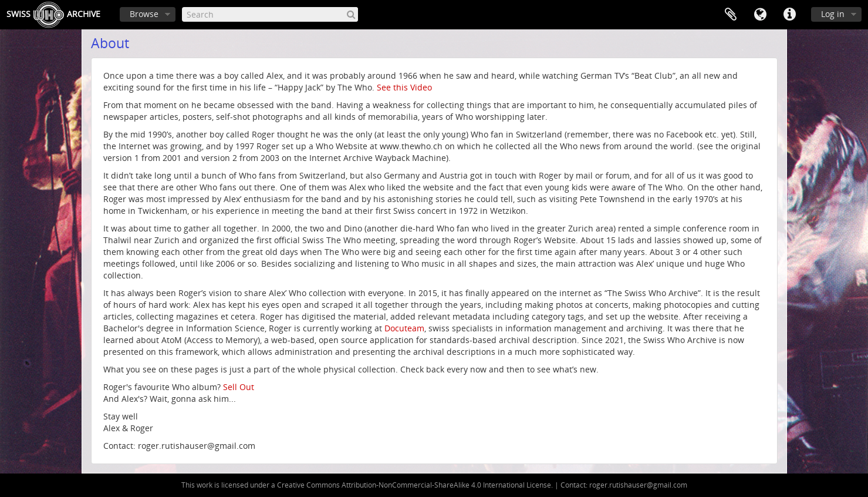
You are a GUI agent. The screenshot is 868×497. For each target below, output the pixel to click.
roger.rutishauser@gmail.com (638, 485)
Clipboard (731, 15)
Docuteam (404, 328)
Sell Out (239, 387)
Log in (833, 14)
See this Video (404, 87)
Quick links (789, 15)
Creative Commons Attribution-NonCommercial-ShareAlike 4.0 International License (414, 485)
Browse (144, 14)
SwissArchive (53, 15)
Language (760, 15)
